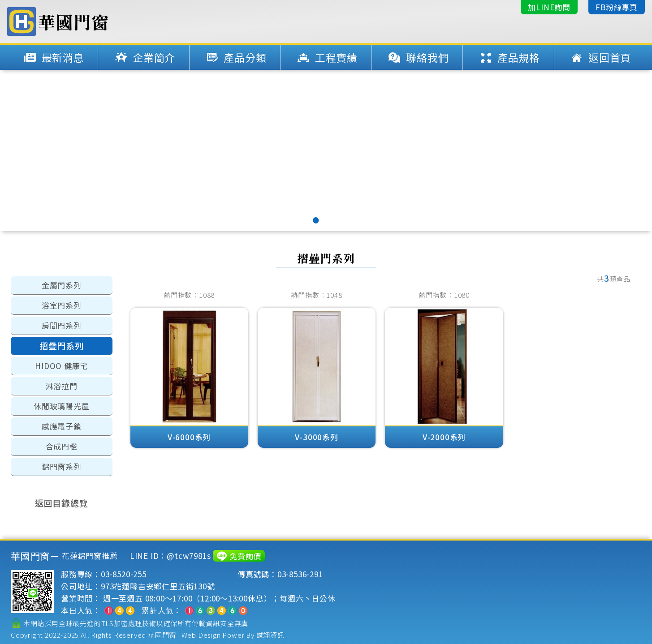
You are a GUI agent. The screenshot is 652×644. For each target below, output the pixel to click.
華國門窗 (162, 635)
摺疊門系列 (62, 346)
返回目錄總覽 (62, 503)
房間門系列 (62, 325)
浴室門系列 (62, 305)
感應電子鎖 (62, 426)
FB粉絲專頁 (617, 7)
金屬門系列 (62, 285)
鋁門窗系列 (62, 466)
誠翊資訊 (270, 635)
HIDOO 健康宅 (61, 366)
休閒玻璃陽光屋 (62, 406)
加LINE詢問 (549, 7)
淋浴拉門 (62, 386)
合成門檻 (62, 446)
